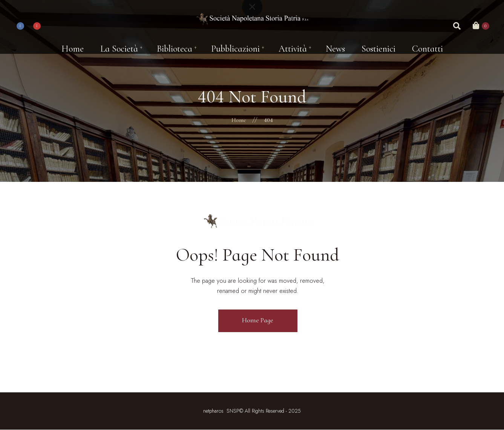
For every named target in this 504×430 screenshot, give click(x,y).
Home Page (258, 320)
